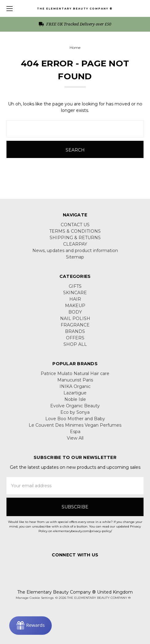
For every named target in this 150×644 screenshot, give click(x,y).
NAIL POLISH (75, 318)
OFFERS (75, 338)
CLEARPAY (75, 244)
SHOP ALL (75, 344)
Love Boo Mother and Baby (75, 419)
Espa (75, 432)
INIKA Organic (75, 386)
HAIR (75, 299)
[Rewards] (30, 626)
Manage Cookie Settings (35, 598)
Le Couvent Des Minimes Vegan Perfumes (75, 425)
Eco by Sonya (75, 412)
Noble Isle (75, 399)
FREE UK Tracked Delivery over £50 (75, 24)
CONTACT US (75, 225)
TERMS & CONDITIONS (75, 231)
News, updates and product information (75, 251)
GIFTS (75, 286)
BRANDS (75, 331)
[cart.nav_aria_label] (142, 8)
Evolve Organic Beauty (75, 406)
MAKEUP (75, 306)
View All (75, 438)
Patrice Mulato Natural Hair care (75, 373)
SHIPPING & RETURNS (75, 238)
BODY (75, 312)
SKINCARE (75, 293)
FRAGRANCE (75, 325)
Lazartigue (75, 393)
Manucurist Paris (75, 380)
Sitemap (75, 257)
